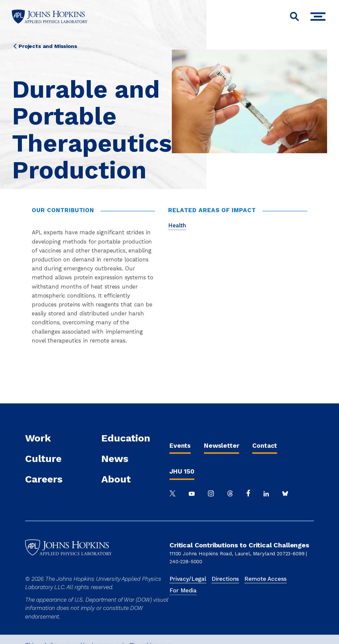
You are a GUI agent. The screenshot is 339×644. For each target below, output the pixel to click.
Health (177, 225)
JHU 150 (182, 471)
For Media (183, 590)
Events (180, 446)
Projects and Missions (48, 46)
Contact (265, 446)
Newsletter (221, 446)
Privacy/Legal (188, 579)
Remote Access (266, 579)
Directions (225, 579)
